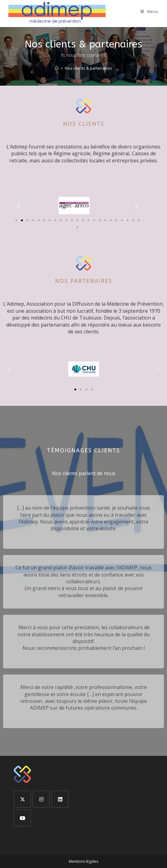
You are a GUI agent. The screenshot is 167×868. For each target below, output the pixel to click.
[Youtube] (22, 818)
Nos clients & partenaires (88, 68)
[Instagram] (41, 799)
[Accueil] (57, 68)
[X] (22, 799)
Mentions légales (83, 861)
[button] (18, 205)
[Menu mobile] (150, 11)
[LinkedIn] (60, 799)
